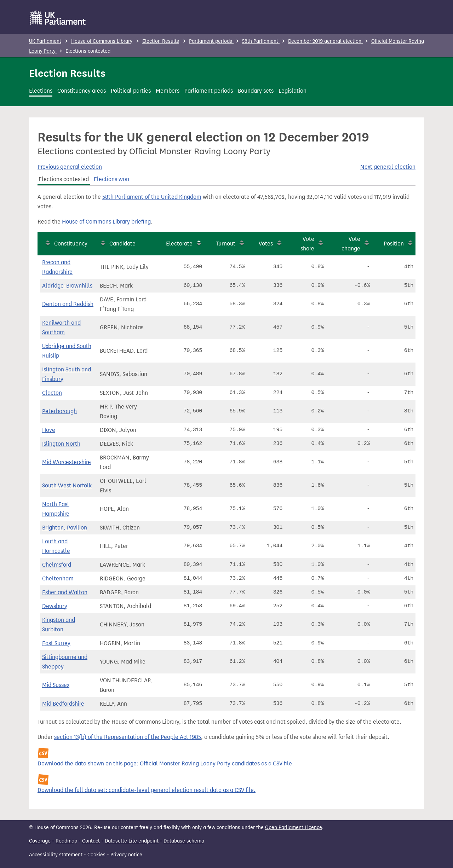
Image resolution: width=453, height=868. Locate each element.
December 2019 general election (325, 41)
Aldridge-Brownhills (67, 286)
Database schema (184, 841)
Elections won (111, 179)
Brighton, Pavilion (65, 528)
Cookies (96, 855)
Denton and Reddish (68, 304)
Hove (49, 430)
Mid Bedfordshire (63, 704)
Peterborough (59, 411)
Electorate (179, 244)
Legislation (293, 91)
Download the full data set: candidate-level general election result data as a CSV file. (147, 790)
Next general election (388, 167)
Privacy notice (126, 855)
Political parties (131, 91)
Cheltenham (58, 578)
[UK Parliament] (58, 18)
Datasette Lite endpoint (132, 841)
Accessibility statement (56, 855)
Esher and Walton (65, 592)
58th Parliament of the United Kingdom (152, 197)
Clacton (52, 393)
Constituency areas (82, 91)
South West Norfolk (67, 485)
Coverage (40, 841)
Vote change (351, 244)
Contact (91, 841)
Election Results (161, 41)
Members (168, 91)
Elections (41, 91)
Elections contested (64, 179)
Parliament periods (211, 41)
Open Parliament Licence (294, 828)
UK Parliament (45, 41)
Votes (266, 244)
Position (394, 244)
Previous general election (70, 167)
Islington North (61, 444)
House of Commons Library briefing (106, 222)
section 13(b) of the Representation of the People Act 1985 (128, 737)
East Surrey (56, 643)
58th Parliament (261, 41)
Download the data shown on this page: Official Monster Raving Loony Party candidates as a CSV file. (166, 763)
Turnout (226, 244)
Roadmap (66, 841)
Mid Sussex (56, 685)
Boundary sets (256, 91)
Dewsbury (55, 606)
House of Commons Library (102, 41)
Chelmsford (57, 565)
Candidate (122, 244)
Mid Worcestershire (67, 462)
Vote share (307, 244)
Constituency (71, 244)
